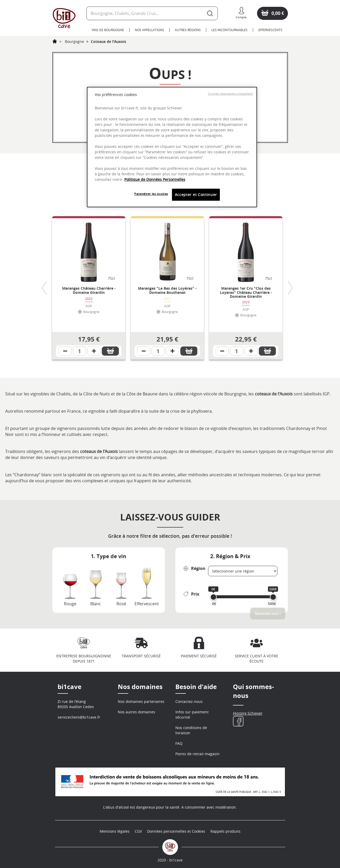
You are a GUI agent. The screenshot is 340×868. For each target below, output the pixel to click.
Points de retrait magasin (197, 754)
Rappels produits (225, 831)
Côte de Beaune (141, 394)
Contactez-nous (189, 701)
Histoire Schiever (248, 713)
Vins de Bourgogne (108, 30)
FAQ (179, 743)
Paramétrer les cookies (151, 194)
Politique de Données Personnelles (155, 179)
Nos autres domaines (136, 712)
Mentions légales (115, 831)
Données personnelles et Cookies (176, 831)
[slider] (213, 597)
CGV (138, 831)
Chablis (63, 394)
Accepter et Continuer (196, 195)
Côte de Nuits (96, 394)
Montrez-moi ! (268, 614)
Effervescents (270, 30)
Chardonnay (298, 428)
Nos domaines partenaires (141, 701)
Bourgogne (74, 41)
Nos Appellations (149, 30)
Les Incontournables (230, 30)
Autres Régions (188, 30)
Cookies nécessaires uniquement (230, 94)
